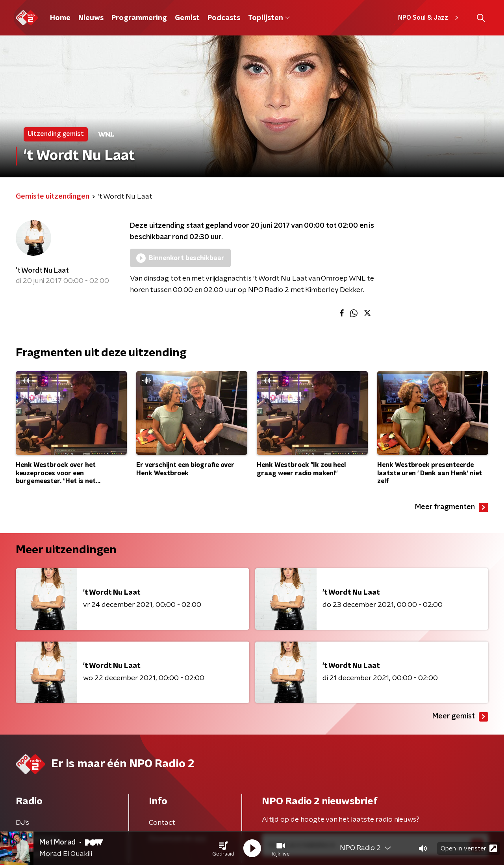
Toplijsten (269, 18)
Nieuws (91, 18)
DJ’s (22, 823)
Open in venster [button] (469, 848)
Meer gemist (460, 717)
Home (60, 18)
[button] (223, 848)
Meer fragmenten (452, 508)
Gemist (187, 18)
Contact (162, 823)
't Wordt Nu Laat (42, 271)
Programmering (139, 18)
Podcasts (224, 18)
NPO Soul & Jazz (429, 18)
